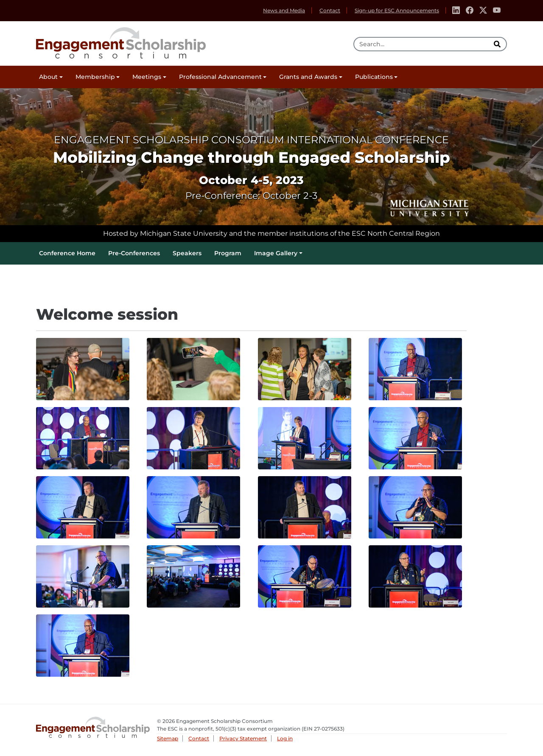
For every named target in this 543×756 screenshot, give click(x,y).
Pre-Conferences (134, 253)
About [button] (48, 77)
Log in (285, 738)
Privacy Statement (243, 738)
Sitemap (168, 738)
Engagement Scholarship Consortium (121, 42)
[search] (498, 44)
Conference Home (67, 253)
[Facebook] (470, 11)
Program (228, 253)
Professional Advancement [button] (220, 77)
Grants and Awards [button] (308, 77)
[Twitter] (483, 11)
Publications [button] (374, 77)
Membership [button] (95, 77)
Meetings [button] (147, 77)
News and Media (284, 10)
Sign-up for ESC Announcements (397, 10)
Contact (330, 10)
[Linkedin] (456, 11)
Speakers (187, 253)
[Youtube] (497, 11)
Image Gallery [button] (276, 253)
